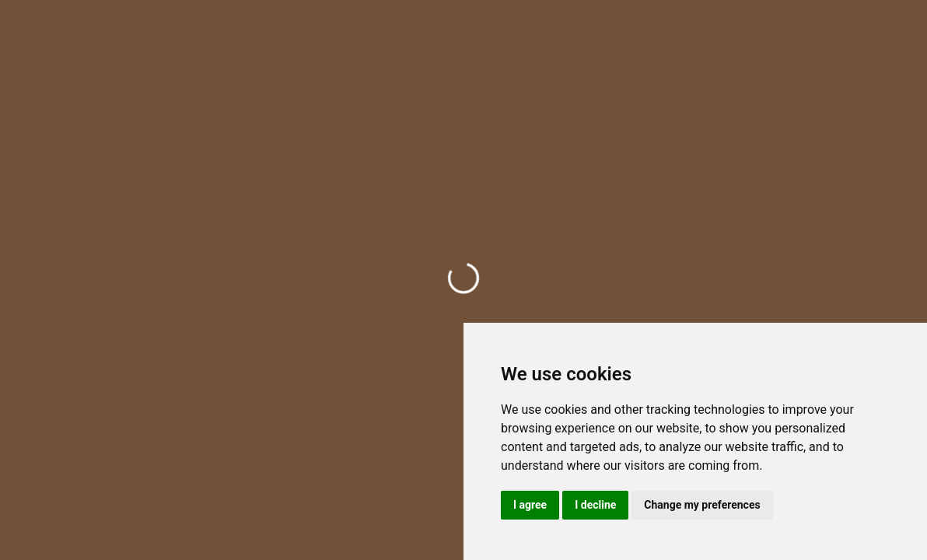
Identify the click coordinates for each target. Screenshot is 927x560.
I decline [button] (595, 505)
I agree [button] (530, 505)
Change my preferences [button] (702, 505)
